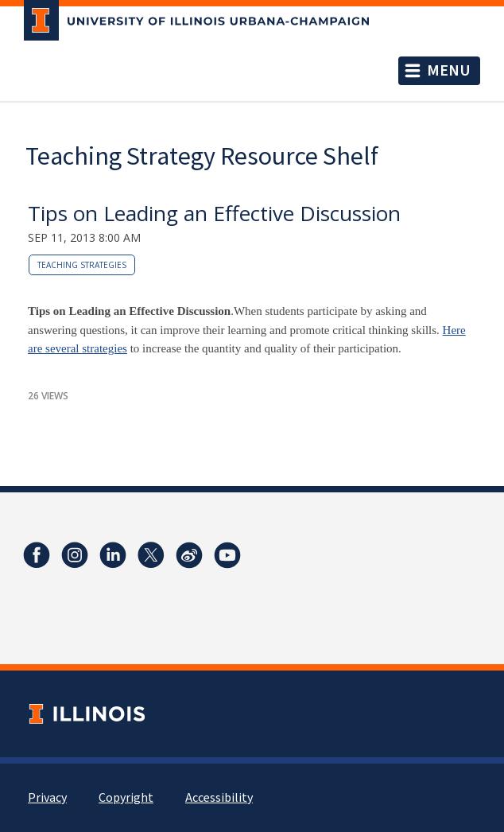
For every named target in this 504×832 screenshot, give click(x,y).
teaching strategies (82, 265)
